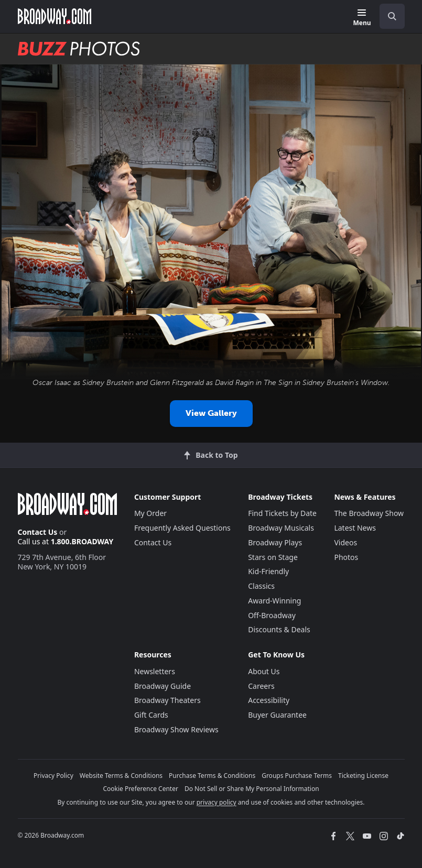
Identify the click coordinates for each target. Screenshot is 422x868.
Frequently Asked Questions (182, 528)
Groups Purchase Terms (297, 776)
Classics (261, 586)
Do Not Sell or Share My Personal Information (252, 789)
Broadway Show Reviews (176, 729)
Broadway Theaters (167, 700)
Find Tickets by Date (282, 513)
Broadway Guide (163, 686)
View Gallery (211, 413)
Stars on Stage (273, 557)
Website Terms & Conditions (121, 776)
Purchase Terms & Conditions (212, 776)
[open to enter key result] (392, 16)
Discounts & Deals (279, 629)
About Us (264, 671)
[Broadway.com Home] (55, 16)
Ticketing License (363, 776)
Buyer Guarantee (277, 715)
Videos (345, 542)
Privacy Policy (53, 776)
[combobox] (388, 16)
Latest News (355, 528)
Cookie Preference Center (140, 789)
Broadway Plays (275, 542)
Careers (261, 686)
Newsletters (155, 671)
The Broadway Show (369, 513)
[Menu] (362, 18)
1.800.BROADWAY (82, 541)
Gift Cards (151, 715)
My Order (150, 513)
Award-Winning (274, 601)
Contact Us (38, 532)
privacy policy (217, 802)
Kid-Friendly (268, 571)
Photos (346, 557)
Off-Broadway (272, 615)
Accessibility (269, 700)
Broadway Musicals (281, 528)
